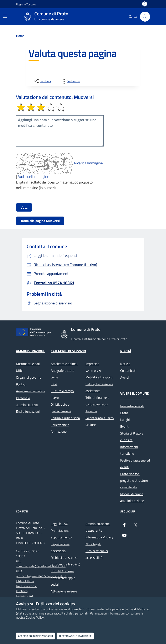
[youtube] (124, 537)
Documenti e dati (28, 364)
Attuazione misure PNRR (64, 595)
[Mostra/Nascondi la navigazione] (5, 16)
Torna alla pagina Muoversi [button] (40, 221)
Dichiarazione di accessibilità (97, 554)
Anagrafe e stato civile (63, 374)
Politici (21, 384)
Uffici (20, 371)
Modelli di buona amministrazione (132, 497)
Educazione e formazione (60, 428)
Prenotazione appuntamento (61, 534)
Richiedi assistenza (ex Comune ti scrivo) (65, 561)
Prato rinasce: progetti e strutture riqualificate (134, 480)
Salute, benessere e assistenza (99, 387)
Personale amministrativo (27, 401)
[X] (135, 527)
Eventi (125, 426)
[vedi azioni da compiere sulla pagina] (71, 81)
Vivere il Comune (134, 393)
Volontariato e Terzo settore (100, 421)
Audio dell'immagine (33, 177)
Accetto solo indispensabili (35, 636)
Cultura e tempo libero (62, 394)
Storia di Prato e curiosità (132, 437)
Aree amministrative (31, 391)
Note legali (93, 544)
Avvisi (124, 377)
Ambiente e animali (64, 364)
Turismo (91, 411)
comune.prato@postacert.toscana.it (41, 566)
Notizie (125, 364)
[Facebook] (124, 527)
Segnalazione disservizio (60, 547)
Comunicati (128, 371)
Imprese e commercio (93, 367)
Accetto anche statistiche (75, 636)
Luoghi (125, 420)
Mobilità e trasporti (99, 377)
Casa (54, 384)
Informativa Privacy (99, 537)
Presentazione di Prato (132, 409)
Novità (126, 351)
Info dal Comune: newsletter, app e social (63, 578)
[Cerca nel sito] (145, 17)
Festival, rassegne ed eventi (135, 464)
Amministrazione (31, 351)
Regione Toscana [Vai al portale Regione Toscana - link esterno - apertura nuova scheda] (26, 4)
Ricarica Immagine (88, 163)
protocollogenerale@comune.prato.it (41, 576)
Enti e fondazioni (28, 411)
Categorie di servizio (68, 351)
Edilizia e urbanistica (65, 418)
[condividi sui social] (42, 81)
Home (20, 36)
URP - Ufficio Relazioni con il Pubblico (26, 586)
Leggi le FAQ (59, 524)
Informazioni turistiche (129, 450)
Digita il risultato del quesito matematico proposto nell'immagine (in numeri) (54, 185)
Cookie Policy (35, 617)
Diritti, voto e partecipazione (61, 408)
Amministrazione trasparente (98, 527)
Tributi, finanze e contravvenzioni (97, 401)
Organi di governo (29, 377)
